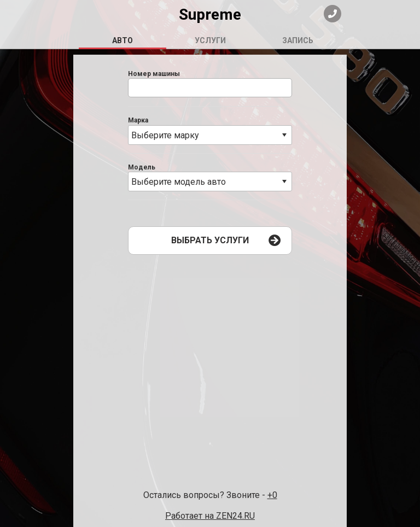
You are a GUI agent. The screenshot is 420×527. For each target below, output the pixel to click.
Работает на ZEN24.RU (210, 516)
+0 (272, 495)
